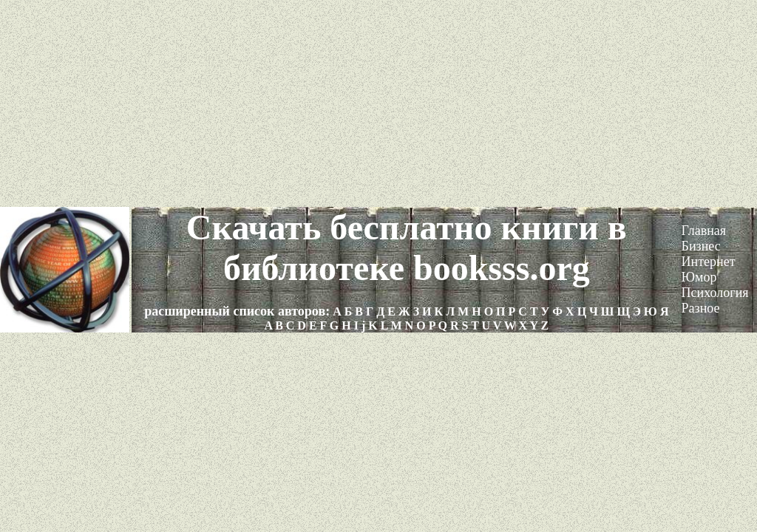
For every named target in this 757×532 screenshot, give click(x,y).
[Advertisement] (378, 103)
